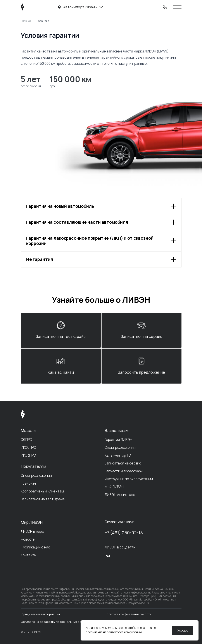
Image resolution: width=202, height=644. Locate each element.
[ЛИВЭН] (31, 7)
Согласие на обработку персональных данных (54, 622)
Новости (28, 539)
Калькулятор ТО (118, 455)
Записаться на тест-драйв (43, 499)
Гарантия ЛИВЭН (118, 440)
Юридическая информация (40, 614)
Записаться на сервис (123, 463)
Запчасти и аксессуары (124, 471)
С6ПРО (26, 440)
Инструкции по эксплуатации (129, 479)
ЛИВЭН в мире (32, 531)
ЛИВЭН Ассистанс (120, 495)
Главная (26, 21)
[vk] (108, 556)
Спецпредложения (36, 475)
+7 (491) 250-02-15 (124, 533)
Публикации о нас (35, 547)
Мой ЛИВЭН (114, 487)
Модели (28, 430)
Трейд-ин (28, 483)
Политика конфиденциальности (128, 614)
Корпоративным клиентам (42, 491)
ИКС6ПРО (28, 447)
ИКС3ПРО (28, 455)
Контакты (29, 555)
